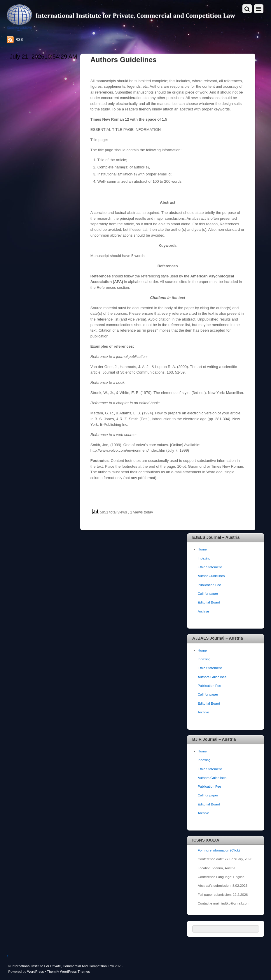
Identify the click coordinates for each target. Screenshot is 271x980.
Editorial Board (209, 602)
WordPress (35, 971)
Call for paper (208, 593)
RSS (19, 40)
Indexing (204, 558)
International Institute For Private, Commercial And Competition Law (63, 966)
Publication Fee (209, 585)
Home (202, 549)
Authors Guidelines (212, 677)
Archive (203, 611)
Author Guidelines (211, 576)
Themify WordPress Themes (68, 971)
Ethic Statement (210, 567)
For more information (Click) (219, 850)
